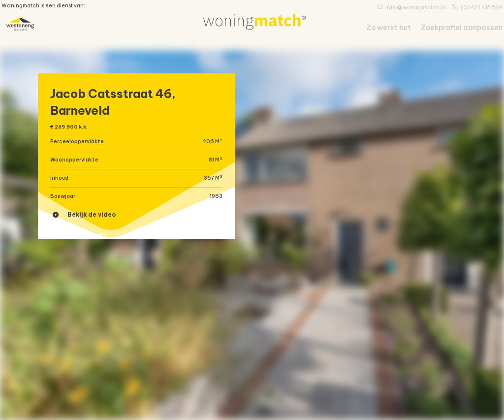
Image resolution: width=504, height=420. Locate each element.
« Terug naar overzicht (87, 246)
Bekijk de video (84, 222)
